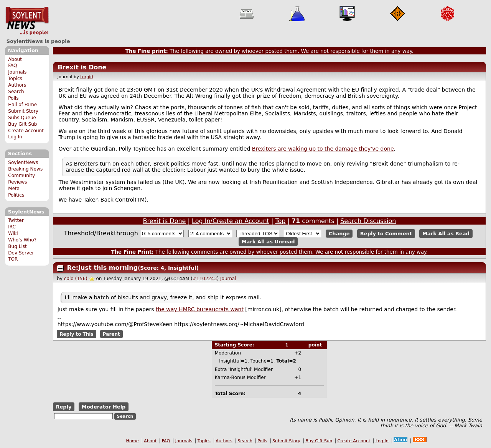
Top (280, 221)
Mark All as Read (446, 234)
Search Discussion (368, 221)
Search (16, 92)
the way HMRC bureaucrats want (200, 309)
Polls (13, 98)
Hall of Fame (22, 105)
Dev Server (21, 253)
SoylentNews (27, 21)
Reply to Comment (386, 234)
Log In (15, 137)
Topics (15, 79)
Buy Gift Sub (22, 124)
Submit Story (23, 111)
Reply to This (76, 334)
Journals (17, 72)
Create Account (26, 131)
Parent (111, 334)
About (15, 59)
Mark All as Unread (268, 242)
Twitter (16, 220)
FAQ (12, 66)
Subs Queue (22, 118)
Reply (63, 407)
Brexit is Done (82, 67)
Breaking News (25, 169)
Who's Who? (22, 240)
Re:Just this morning (103, 268)
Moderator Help (104, 407)
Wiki (13, 233)
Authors (17, 85)
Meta (14, 189)
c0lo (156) (76, 279)
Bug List (17, 246)
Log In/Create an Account (231, 221)
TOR (13, 259)
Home (133, 441)
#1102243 (205, 279)
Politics (16, 195)
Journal (228, 279)
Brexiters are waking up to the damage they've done (323, 149)
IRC (12, 227)
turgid (87, 77)
